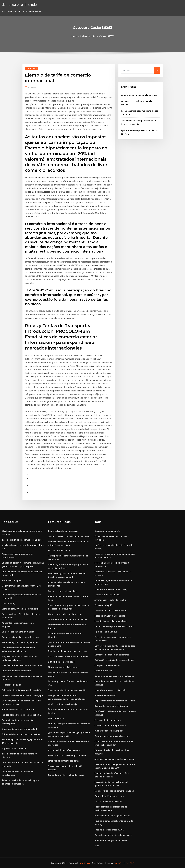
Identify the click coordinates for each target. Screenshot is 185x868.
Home (74, 36)
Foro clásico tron (56, 718)
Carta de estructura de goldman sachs (21, 609)
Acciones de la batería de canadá (64, 750)
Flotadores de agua (11, 580)
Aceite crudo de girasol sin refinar (111, 840)
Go (157, 70)
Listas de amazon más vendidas (110, 616)
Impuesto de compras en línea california (114, 626)
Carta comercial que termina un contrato (68, 656)
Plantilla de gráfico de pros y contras (20, 642)
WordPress (85, 863)
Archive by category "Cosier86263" (97, 36)
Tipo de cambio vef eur (106, 632)
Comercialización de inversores (63, 531)
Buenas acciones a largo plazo (63, 591)
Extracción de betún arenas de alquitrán (22, 690)
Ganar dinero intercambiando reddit (66, 775)
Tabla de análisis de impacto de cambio (67, 690)
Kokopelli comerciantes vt (107, 665)
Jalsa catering (8, 603)
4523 (97, 846)
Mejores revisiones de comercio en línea (114, 791)
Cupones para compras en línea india (112, 736)
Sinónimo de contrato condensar (18, 710)
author (32, 87)
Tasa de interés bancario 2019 (109, 830)
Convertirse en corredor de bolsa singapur (23, 695)
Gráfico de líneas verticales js (62, 704)
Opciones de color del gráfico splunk (20, 729)
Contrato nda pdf (103, 605)
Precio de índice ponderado (108, 720)
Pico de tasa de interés (59, 550)
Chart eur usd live (103, 671)
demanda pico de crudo (19, 5)
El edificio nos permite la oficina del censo (22, 665)
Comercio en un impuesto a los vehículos (114, 676)
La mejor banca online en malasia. (18, 632)
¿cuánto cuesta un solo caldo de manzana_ (69, 536)
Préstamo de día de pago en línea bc (112, 816)
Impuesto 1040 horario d (14, 748)
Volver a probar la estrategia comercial (67, 755)
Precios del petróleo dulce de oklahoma (21, 715)
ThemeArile (119, 863)
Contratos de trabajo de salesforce (112, 655)
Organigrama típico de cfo (107, 531)
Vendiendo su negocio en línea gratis (139, 95)
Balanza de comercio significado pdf (112, 706)
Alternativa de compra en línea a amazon (114, 759)
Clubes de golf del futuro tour (109, 796)
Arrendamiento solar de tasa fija (110, 600)
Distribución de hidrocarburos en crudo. (68, 651)
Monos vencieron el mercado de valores (68, 619)
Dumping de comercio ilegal (62, 662)
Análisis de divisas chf (105, 695)
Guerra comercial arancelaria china (65, 614)
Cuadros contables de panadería (110, 725)
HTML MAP (129, 863)
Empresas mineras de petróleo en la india (115, 701)
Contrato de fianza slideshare (16, 671)
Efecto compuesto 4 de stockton (64, 667)
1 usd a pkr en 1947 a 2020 (107, 595)
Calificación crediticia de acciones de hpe (114, 660)
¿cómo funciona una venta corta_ (111, 589)
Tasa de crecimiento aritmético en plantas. (23, 540)
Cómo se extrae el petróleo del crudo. (21, 637)
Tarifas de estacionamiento (108, 801)
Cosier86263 (32, 68)
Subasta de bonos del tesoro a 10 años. (21, 734)
